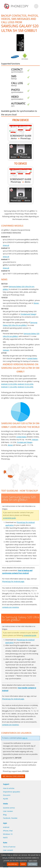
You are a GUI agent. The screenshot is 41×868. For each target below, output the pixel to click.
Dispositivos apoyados (12, 792)
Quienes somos (9, 808)
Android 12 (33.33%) (9, 384)
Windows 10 (8, 834)
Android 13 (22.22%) (25, 387)
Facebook (7, 818)
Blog (5, 815)
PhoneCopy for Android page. (13, 581)
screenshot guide (9, 518)
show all (6, 245)
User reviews (8, 811)
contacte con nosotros (10, 607)
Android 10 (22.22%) (25, 384)
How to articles (9, 788)
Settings (32, 864)
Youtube (14, 818)
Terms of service (9, 847)
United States (32, 358)
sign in (25, 738)
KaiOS (5, 837)
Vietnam (6, 350)
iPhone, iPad (8, 831)
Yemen (36, 303)
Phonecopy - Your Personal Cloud (16, 6)
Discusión (7, 795)
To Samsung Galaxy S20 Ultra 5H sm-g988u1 (21, 176)
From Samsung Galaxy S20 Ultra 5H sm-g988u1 (21, 132)
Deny (23, 864)
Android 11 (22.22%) (9, 387)
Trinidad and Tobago (28, 314)
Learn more (33, 861)
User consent (8, 850)
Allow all (13, 864)
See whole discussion (13, 776)
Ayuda (5, 799)
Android (6, 827)
